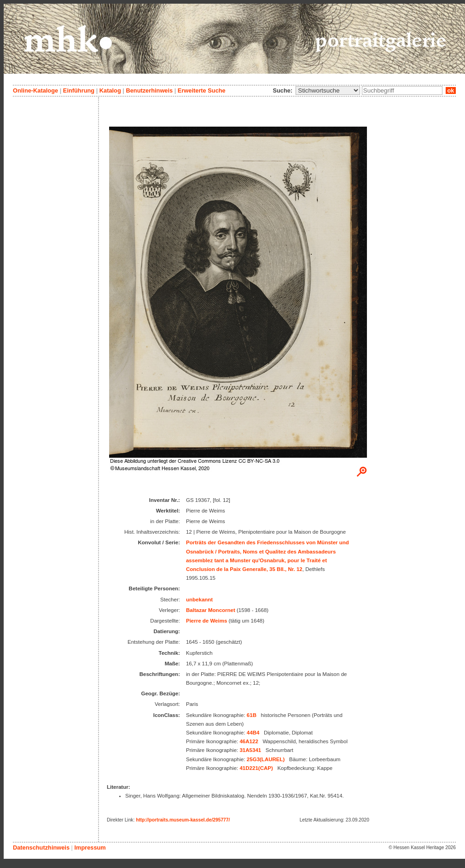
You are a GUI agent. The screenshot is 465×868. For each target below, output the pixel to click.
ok (451, 90)
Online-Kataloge (35, 90)
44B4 (253, 733)
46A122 (249, 741)
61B (252, 715)
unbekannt (199, 600)
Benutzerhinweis (149, 90)
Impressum (90, 848)
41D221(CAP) (256, 768)
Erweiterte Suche (202, 90)
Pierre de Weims (206, 621)
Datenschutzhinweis (41, 848)
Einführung (79, 90)
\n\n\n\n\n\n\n (328, 90)
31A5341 (250, 750)
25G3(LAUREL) (266, 759)
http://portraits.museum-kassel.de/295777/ (183, 820)
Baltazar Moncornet (211, 610)
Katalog (110, 90)
